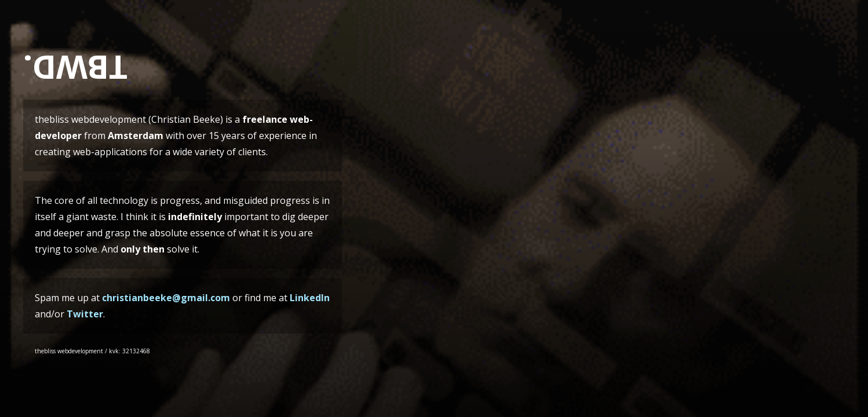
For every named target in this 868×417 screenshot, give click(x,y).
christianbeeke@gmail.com (166, 298)
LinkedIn (310, 298)
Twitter (85, 314)
